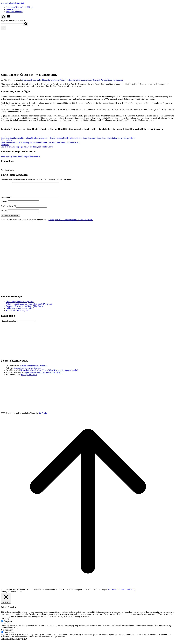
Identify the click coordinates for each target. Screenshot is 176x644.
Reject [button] (104, 592)
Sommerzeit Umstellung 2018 (18, 313)
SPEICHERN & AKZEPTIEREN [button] (14, 642)
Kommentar (6, 200)
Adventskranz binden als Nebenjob (34, 369)
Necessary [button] (5, 622)
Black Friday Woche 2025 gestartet (20, 305)
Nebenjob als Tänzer (29, 378)
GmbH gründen (57, 138)
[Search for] (12, 25)
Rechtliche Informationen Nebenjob (53, 80)
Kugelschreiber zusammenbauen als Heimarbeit (43, 375)
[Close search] (3, 28)
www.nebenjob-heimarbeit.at (12, 3)
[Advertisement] (88, 49)
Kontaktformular (13, 9)
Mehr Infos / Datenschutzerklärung (121, 592)
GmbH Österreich (98, 138)
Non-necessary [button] (7, 633)
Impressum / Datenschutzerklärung (20, 7)
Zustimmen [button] (97, 592)
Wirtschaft (105, 80)
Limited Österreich (118, 138)
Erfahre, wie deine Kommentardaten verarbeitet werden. (71, 223)
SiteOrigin (43, 416)
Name (4, 205)
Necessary (8, 624)
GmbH (48, 138)
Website (4, 214)
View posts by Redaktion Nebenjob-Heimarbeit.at (21, 156)
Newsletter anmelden (14, 12)
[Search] (26, 24)
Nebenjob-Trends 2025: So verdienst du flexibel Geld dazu (29, 307)
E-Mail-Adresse (8, 209)
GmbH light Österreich (82, 138)
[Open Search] (4, 17)
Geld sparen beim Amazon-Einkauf (20, 311)
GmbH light (68, 138)
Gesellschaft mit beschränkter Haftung (16, 138)
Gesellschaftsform (38, 138)
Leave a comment (116, 80)
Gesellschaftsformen (30, 80)
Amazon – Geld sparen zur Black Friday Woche (25, 309)
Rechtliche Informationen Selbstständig (84, 80)
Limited (108, 138)
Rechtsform (130, 138)
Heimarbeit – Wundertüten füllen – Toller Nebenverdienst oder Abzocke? (49, 373)
